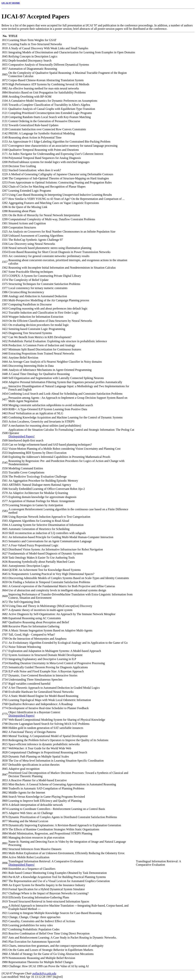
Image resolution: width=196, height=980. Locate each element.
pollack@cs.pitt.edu (44, 973)
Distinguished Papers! (22, 436)
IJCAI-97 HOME (11, 3)
